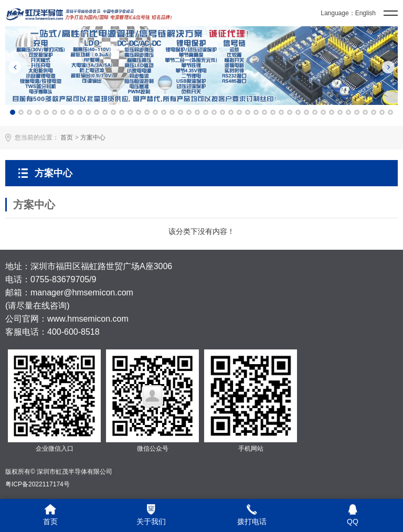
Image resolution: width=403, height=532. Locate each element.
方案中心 (93, 137)
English (365, 13)
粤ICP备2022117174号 (38, 484)
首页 (67, 137)
